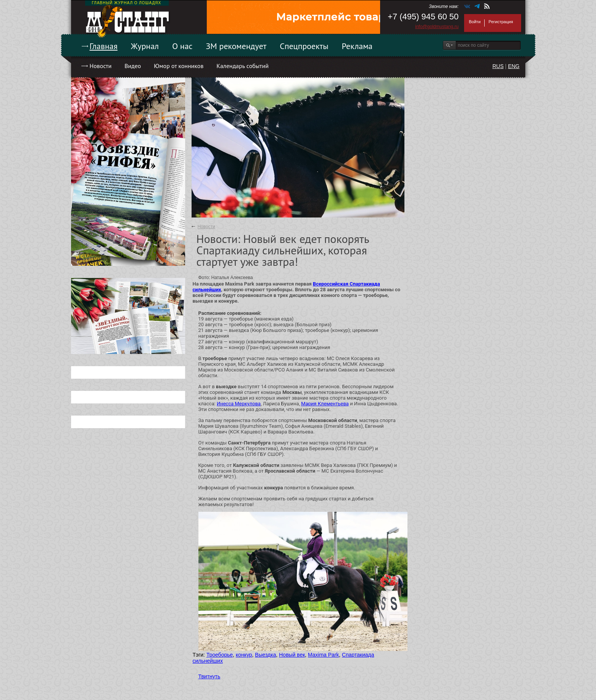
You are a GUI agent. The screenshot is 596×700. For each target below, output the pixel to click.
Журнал (145, 46)
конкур (244, 655)
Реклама (357, 46)
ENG (514, 66)
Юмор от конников (179, 66)
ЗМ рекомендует (236, 46)
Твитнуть (209, 676)
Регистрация (501, 22)
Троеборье (220, 655)
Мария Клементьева (325, 404)
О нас (182, 46)
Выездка (266, 655)
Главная (104, 46)
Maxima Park (323, 655)
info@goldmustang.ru (437, 27)
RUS (498, 66)
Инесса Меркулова (239, 404)
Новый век (292, 655)
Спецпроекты (304, 46)
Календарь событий (242, 66)
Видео (132, 66)
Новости (101, 66)
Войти (475, 22)
